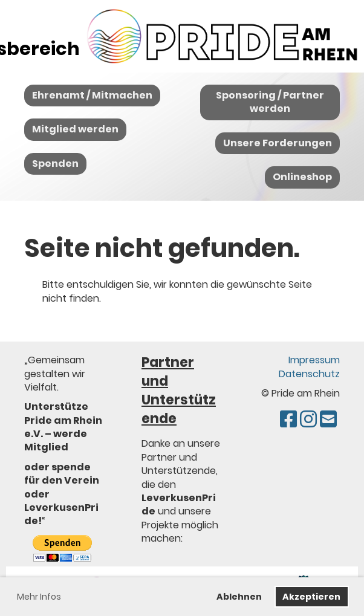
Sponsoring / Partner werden (270, 102)
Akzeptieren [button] (311, 597)
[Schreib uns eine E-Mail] (328, 419)
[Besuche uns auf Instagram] (308, 419)
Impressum (314, 360)
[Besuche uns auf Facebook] (288, 419)
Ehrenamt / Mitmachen (92, 95)
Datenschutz (309, 374)
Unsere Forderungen (278, 143)
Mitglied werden (75, 129)
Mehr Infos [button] (39, 597)
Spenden (55, 164)
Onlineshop (302, 177)
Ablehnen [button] (239, 597)
